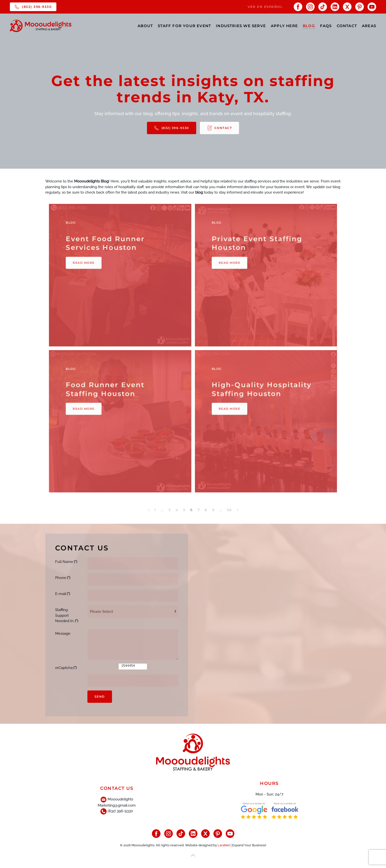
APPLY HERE (284, 26)
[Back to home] (41, 26)
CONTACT (347, 26)
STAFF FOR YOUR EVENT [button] (184, 26)
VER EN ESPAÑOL (265, 7)
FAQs (326, 26)
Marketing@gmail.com (117, 804)
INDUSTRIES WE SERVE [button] (241, 26)
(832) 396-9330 (33, 7)
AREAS (369, 26)
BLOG (309, 26)
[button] (193, 854)
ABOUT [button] (145, 26)
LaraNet (224, 844)
